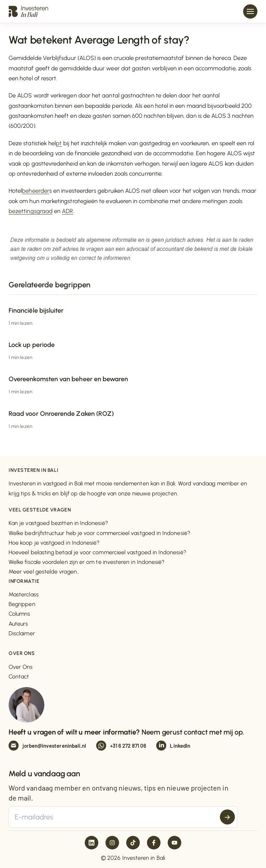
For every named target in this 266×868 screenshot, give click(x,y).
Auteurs (18, 624)
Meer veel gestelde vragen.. (44, 572)
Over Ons (21, 667)
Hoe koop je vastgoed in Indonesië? (54, 543)
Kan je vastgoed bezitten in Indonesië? (58, 523)
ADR (67, 211)
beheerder (36, 191)
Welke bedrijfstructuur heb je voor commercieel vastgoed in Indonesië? (99, 533)
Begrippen (22, 604)
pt (59, 143)
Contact (19, 677)
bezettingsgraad (31, 211)
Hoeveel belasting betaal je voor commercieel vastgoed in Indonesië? (97, 552)
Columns (19, 614)
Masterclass (24, 594)
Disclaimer (22, 633)
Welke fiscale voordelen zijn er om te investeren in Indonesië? (87, 562)
